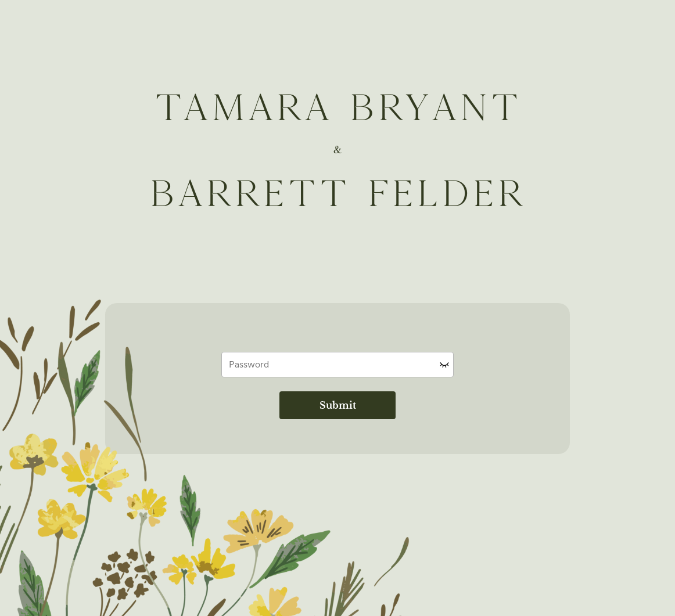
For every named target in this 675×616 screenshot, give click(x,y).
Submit (338, 405)
